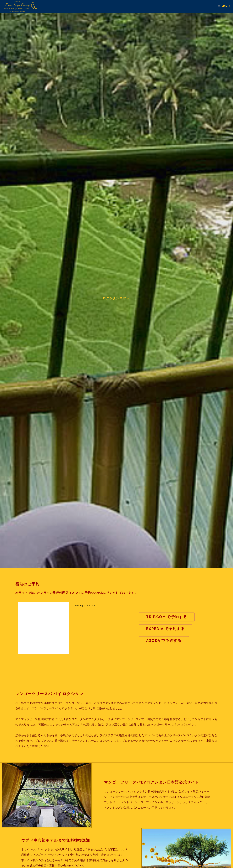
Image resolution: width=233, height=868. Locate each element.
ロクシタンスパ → (116, 298)
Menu (227, 6)
